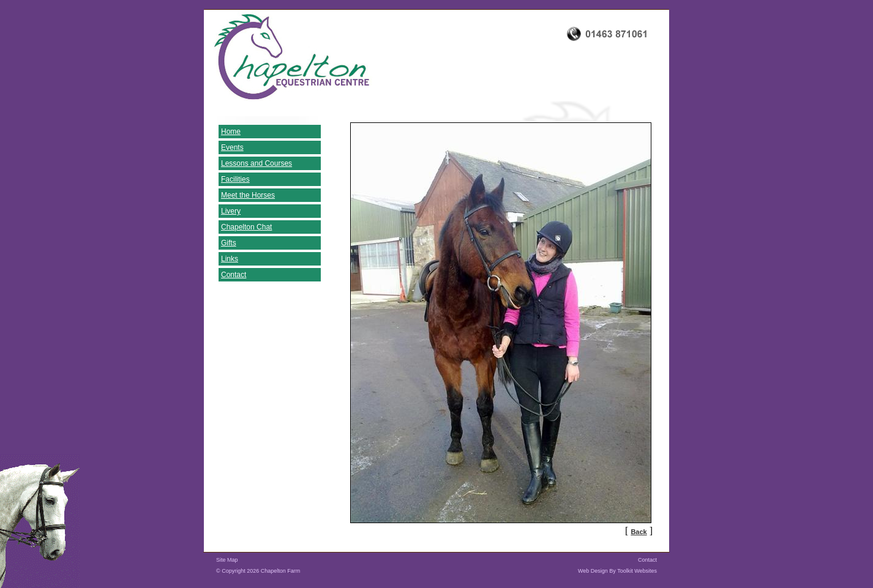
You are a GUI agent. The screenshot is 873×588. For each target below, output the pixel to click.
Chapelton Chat (246, 227)
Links (230, 259)
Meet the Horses (248, 195)
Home (231, 132)
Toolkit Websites (637, 571)
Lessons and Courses (257, 163)
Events (232, 147)
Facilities (235, 179)
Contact (234, 275)
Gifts (229, 243)
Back (639, 532)
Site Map (227, 560)
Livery (231, 211)
